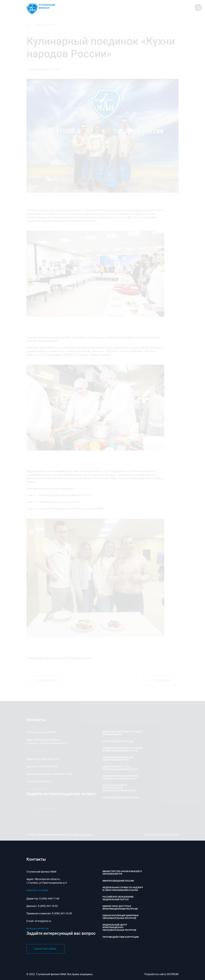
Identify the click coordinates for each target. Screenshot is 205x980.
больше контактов (38, 928)
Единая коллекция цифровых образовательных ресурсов (121, 917)
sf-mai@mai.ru (43, 921)
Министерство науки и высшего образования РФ (122, 873)
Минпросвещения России (118, 881)
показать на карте (37, 890)
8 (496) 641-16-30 (62, 913)
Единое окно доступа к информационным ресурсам (120, 907)
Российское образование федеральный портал (118, 898)
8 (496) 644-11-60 (49, 899)
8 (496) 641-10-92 (48, 906)
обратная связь (46, 949)
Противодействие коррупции (121, 937)
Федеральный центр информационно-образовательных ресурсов (119, 927)
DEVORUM (173, 974)
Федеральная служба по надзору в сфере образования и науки (123, 889)
